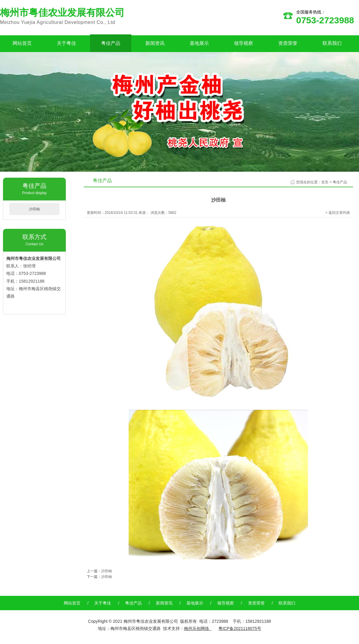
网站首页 (22, 43)
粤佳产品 (111, 43)
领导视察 (244, 43)
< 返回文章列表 (338, 213)
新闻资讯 (155, 43)
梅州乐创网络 (197, 628)
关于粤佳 (66, 43)
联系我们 (332, 43)
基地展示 (199, 43)
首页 (325, 182)
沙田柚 (34, 209)
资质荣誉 (288, 43)
